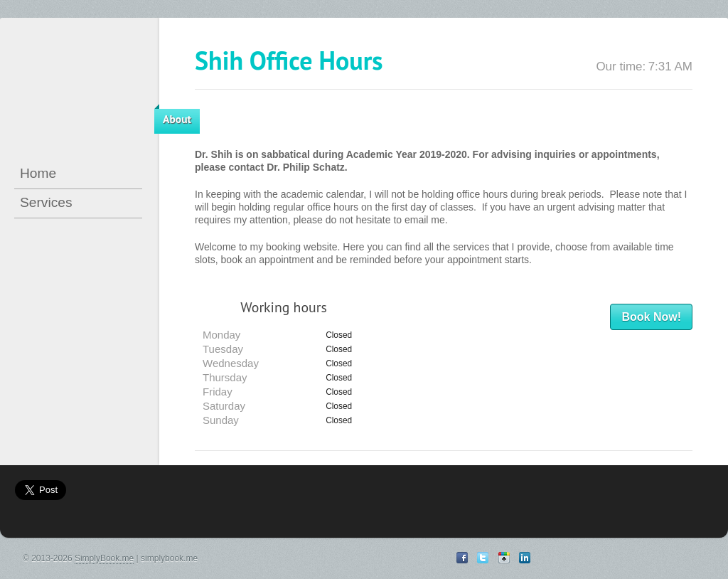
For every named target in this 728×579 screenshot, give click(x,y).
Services (46, 203)
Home (38, 174)
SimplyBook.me (104, 558)
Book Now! (651, 317)
